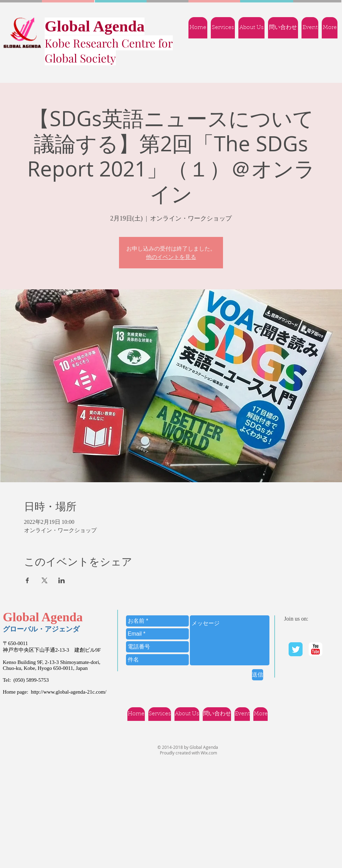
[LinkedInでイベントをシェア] (62, 580)
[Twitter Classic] (296, 649)
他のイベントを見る (171, 257)
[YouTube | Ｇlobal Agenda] (315, 649)
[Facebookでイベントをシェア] (27, 580)
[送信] (258, 675)
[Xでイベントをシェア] (44, 580)
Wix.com (209, 753)
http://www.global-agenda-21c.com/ (68, 692)
